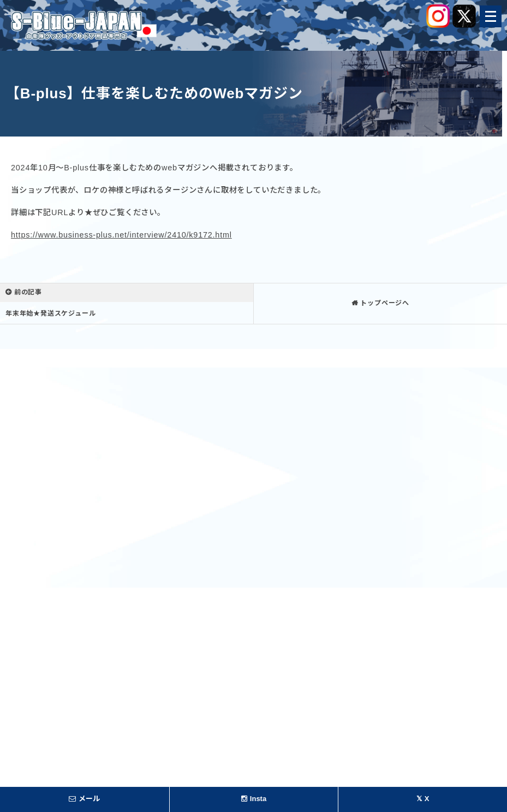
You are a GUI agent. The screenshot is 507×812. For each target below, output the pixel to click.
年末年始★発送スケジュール (50, 313)
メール (84, 799)
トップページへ (385, 303)
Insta (254, 799)
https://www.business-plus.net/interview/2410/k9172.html (121, 235)
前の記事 (28, 292)
